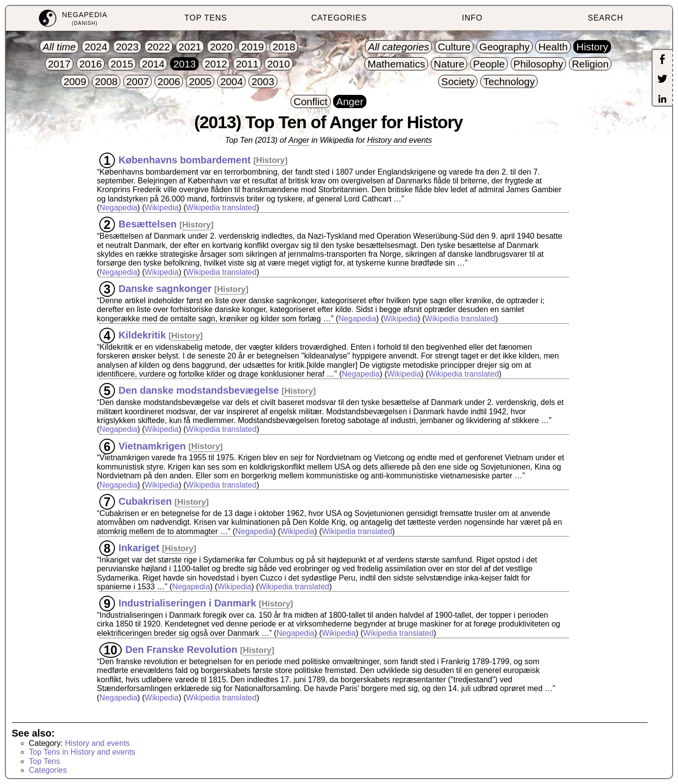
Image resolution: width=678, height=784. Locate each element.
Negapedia (118, 208)
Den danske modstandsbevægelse (199, 390)
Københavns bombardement (184, 159)
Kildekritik (142, 335)
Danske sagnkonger (165, 289)
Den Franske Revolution (181, 650)
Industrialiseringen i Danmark (187, 603)
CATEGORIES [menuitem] (339, 18)
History (271, 160)
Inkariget (139, 548)
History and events (399, 140)
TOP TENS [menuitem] (206, 18)
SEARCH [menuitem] (605, 18)
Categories (48, 770)
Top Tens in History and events (82, 752)
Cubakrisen (145, 501)
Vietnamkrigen (152, 446)
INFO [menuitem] (472, 18)
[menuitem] (72, 18)
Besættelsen (147, 224)
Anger (299, 140)
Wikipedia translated (221, 208)
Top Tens (45, 761)
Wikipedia (162, 208)
